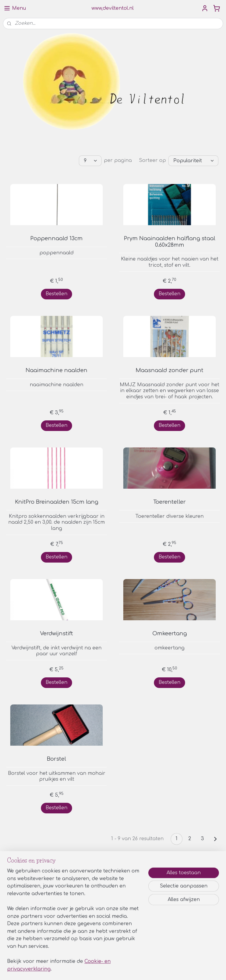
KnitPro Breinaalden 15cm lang (57, 502)
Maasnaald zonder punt (169, 370)
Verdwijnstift (56, 634)
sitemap (93, 969)
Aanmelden (21, 906)
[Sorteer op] (193, 161)
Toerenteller (169, 502)
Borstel (56, 759)
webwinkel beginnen (129, 969)
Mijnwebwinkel (182, 969)
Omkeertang (170, 634)
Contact (87, 943)
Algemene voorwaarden (103, 930)
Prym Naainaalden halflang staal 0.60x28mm (170, 242)
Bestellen (56, 294)
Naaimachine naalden (56, 370)
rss (106, 969)
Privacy (86, 936)
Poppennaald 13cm (56, 238)
